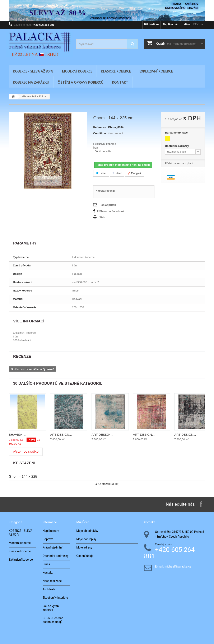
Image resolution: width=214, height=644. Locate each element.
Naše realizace (52, 581)
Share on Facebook (111, 211)
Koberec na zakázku (31, 82)
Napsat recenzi (105, 191)
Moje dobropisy (86, 539)
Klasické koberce (116, 71)
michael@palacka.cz (178, 567)
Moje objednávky (87, 531)
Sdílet (117, 173)
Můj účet (82, 522)
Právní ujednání (53, 547)
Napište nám (171, 24)
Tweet (101, 173)
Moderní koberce (77, 71)
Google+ (134, 173)
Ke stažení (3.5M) (107, 484)
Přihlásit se (151, 24)
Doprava (48, 539)
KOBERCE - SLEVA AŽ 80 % (33, 71)
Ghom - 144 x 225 (23, 477)
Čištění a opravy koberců (81, 82)
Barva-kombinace (177, 133)
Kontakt (120, 82)
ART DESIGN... (61, 435)
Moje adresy (84, 547)
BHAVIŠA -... (18, 435)
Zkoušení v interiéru (55, 598)
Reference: (100, 127)
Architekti (49, 589)
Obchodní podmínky (56, 556)
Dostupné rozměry (177, 146)
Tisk (102, 217)
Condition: (100, 133)
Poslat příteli (108, 205)
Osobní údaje (85, 556)
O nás (46, 564)
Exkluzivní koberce (156, 71)
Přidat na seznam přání (179, 163)
